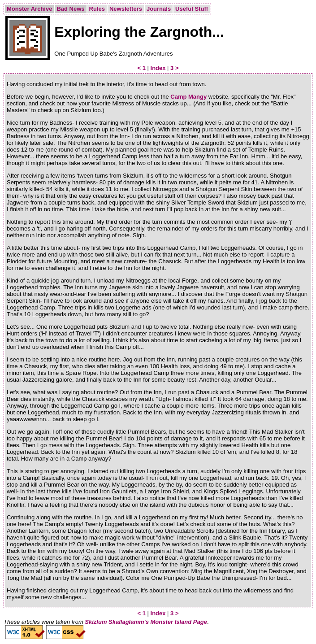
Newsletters (126, 9)
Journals (159, 9)
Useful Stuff (192, 9)
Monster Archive (29, 9)
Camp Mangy (188, 97)
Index (158, 68)
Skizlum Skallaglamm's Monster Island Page (146, 622)
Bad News (70, 9)
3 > (174, 68)
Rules (97, 9)
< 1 (141, 68)
